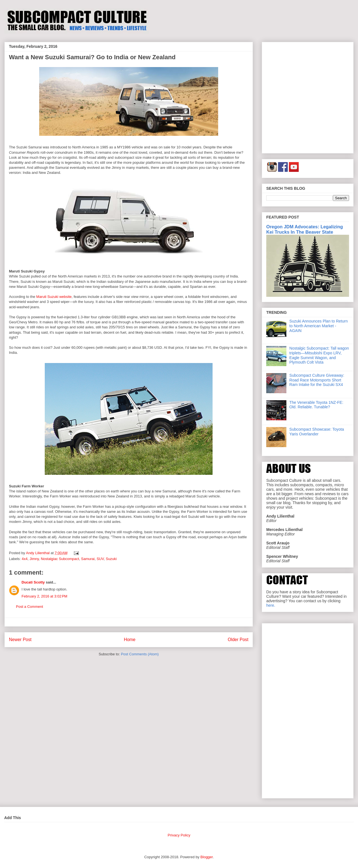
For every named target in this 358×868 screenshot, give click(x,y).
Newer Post (20, 640)
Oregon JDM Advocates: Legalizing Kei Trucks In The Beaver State (305, 229)
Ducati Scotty (33, 582)
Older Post (238, 640)
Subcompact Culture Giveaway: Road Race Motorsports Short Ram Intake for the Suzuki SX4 (317, 380)
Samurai (88, 559)
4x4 (25, 559)
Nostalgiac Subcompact (60, 559)
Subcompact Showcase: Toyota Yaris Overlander (317, 432)
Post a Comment (30, 607)
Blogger (207, 857)
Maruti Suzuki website (54, 297)
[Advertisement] (52, 97)
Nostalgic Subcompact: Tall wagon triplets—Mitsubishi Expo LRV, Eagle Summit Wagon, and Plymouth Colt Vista (319, 355)
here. (271, 605)
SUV (100, 559)
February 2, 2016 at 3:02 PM (44, 596)
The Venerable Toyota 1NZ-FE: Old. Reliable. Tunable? (316, 405)
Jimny (34, 559)
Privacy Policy (179, 835)
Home (130, 640)
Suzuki (111, 559)
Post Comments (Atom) (140, 654)
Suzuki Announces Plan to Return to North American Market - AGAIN (319, 326)
